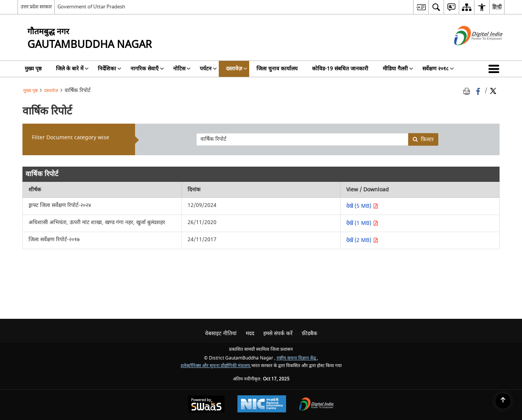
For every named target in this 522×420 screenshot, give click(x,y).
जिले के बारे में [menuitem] (72, 69)
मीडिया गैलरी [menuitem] (398, 69)
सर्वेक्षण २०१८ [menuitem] (438, 69)
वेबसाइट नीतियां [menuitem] (221, 333)
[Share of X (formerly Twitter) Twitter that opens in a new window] (493, 91)
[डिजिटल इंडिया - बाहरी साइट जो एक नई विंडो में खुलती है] (469, 52)
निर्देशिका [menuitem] (110, 69)
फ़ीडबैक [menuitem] (310, 333)
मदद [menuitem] (250, 333)
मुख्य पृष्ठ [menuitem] (33, 69)
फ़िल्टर (423, 139)
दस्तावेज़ (51, 91)
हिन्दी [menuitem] (497, 7)
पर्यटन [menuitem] (208, 69)
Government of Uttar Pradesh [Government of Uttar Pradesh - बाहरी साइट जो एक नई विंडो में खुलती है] (91, 7)
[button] (495, 69)
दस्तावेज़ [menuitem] (237, 69)
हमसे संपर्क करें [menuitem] (278, 333)
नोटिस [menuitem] (182, 69)
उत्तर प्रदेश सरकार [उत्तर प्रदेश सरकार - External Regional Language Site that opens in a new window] (36, 7)
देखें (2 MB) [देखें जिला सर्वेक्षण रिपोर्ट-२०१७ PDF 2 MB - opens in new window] (362, 240)
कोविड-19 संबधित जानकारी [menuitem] (340, 69)
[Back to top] (503, 401)
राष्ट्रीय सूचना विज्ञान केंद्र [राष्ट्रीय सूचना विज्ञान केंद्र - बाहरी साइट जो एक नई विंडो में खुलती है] (297, 358)
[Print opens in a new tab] (468, 91)
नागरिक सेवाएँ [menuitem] (147, 69)
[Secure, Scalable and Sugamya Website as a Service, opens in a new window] (206, 405)
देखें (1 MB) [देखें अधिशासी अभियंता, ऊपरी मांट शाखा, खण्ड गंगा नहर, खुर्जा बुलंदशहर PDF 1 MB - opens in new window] (362, 223)
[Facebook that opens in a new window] (479, 91)
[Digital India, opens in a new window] (317, 405)
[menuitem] (421, 7)
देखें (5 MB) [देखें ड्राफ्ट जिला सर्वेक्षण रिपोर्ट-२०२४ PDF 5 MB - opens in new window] (362, 206)
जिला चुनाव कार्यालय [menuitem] (277, 69)
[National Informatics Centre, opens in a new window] (262, 405)
